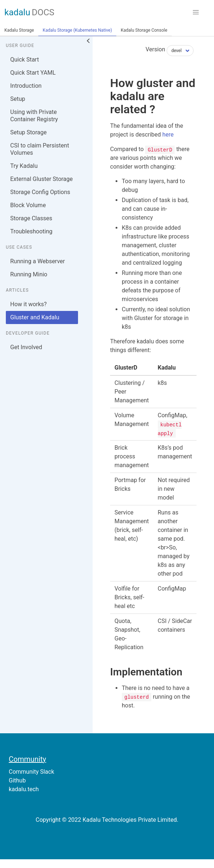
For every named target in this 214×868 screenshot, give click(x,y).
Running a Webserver (38, 261)
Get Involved (26, 347)
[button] (196, 12)
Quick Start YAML (33, 73)
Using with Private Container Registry (34, 116)
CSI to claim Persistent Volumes (40, 149)
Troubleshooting (31, 231)
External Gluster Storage (42, 179)
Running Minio (29, 274)
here (168, 135)
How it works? (28, 304)
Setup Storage (28, 132)
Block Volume (28, 205)
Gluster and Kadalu (35, 317)
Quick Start (25, 60)
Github (17, 780)
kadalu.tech (24, 789)
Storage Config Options (40, 192)
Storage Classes (31, 218)
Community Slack (32, 772)
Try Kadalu (24, 166)
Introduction (26, 86)
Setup (18, 99)
